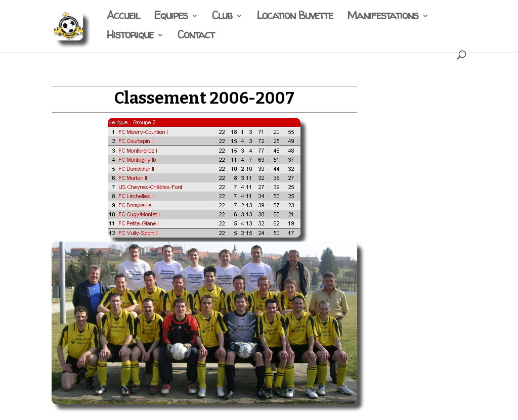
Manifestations (383, 17)
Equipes (171, 17)
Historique (130, 37)
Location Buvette (295, 17)
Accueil (123, 17)
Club (222, 17)
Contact (196, 37)
